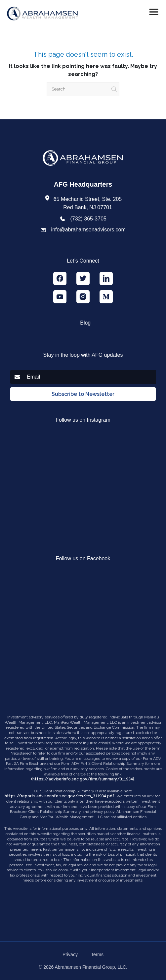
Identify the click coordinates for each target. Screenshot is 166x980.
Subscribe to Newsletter (83, 394)
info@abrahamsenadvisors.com (88, 230)
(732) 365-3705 (88, 219)
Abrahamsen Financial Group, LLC (91, 967)
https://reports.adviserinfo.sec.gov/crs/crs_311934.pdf (60, 796)
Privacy (70, 954)
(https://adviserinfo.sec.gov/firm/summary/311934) (83, 779)
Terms (97, 954)
